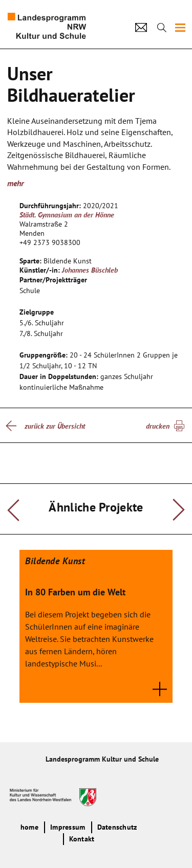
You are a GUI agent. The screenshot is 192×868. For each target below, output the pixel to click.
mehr (15, 183)
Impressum (68, 827)
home (29, 827)
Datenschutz (117, 827)
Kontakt (82, 839)
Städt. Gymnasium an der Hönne (67, 215)
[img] (180, 28)
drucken (158, 426)
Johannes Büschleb (90, 270)
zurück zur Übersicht (55, 426)
